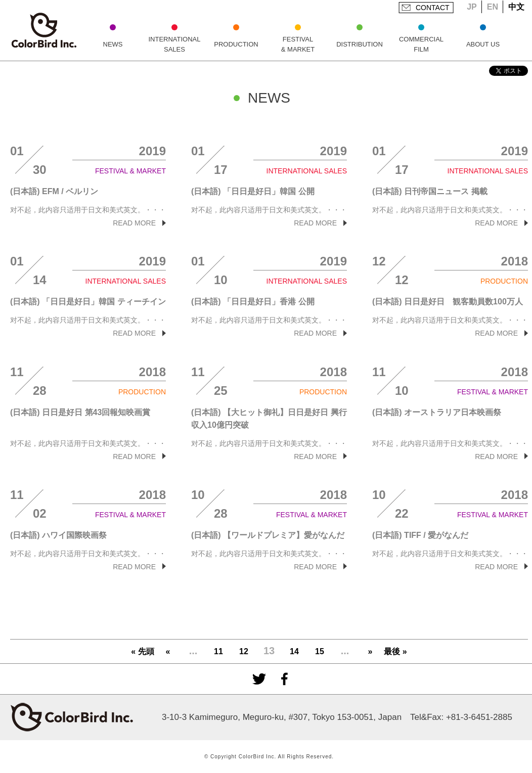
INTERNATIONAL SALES (174, 44)
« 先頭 (142, 651)
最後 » (395, 651)
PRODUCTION (236, 44)
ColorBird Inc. (44, 30)
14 (294, 651)
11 (218, 651)
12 (244, 651)
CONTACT (433, 8)
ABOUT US (483, 44)
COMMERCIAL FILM (421, 44)
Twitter (259, 679)
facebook (284, 679)
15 (320, 651)
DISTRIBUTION (360, 44)
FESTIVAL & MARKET (298, 44)
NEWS (113, 44)
